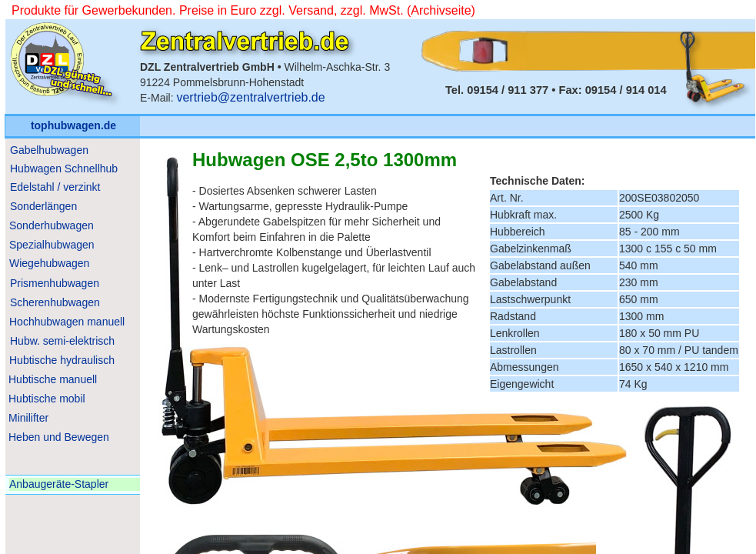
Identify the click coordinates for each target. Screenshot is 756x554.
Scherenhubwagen (55, 302)
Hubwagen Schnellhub (64, 169)
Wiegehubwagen (49, 263)
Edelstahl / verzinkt (55, 187)
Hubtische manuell (53, 379)
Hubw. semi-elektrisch (62, 341)
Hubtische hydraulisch (62, 360)
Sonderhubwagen (52, 225)
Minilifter (28, 418)
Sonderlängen (43, 206)
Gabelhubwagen (49, 150)
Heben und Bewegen (59, 437)
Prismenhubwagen (55, 283)
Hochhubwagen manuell (67, 322)
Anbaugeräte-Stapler (59, 484)
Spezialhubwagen (52, 245)
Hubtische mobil (47, 399)
